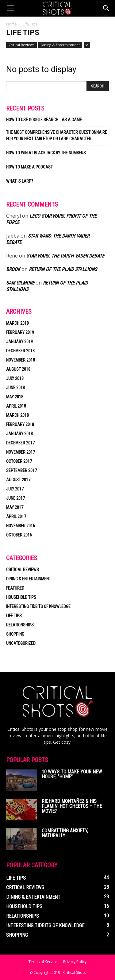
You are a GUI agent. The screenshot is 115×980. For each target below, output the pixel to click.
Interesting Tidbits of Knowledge (38, 606)
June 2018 (15, 388)
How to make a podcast (29, 167)
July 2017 (15, 489)
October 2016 (19, 535)
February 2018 (20, 424)
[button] (106, 8)
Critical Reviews (21, 45)
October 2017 (19, 461)
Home (11, 24)
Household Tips (21, 597)
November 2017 (21, 452)
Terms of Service (43, 962)
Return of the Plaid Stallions (63, 269)
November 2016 (21, 526)
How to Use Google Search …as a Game (44, 120)
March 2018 (17, 415)
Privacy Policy (75, 962)
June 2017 (15, 498)
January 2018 (19, 434)
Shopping (15, 634)
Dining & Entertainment (60, 45)
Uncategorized (21, 643)
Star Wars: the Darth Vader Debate (65, 256)
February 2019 (20, 332)
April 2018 (16, 406)
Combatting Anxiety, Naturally (65, 833)
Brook (13, 269)
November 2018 (21, 360)
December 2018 (20, 351)
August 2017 (18, 480)
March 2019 (17, 323)
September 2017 (21, 471)
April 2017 (16, 517)
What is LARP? (20, 181)
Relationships (20, 625)
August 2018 (18, 369)
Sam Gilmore (20, 283)
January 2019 (19, 342)
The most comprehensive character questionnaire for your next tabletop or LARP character (57, 136)
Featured (15, 588)
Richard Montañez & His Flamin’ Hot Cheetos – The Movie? (72, 806)
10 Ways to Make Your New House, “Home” (72, 774)
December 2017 (20, 443)
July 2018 (15, 378)
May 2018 (15, 397)
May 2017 (15, 507)
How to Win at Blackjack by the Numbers (46, 153)
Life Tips (14, 616)
